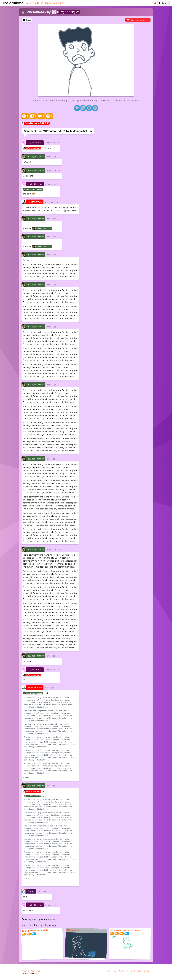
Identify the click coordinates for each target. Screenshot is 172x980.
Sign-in (163, 3)
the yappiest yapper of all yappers (125, 930)
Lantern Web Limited (32, 971)
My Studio (46, 3)
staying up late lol (74, 930)
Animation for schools (127, 971)
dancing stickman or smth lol (35, 931)
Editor (37, 3)
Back (27, 20)
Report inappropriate (138, 20)
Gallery (29, 3)
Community (59, 3)
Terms (108, 971)
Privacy (115, 971)
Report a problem (144, 971)
